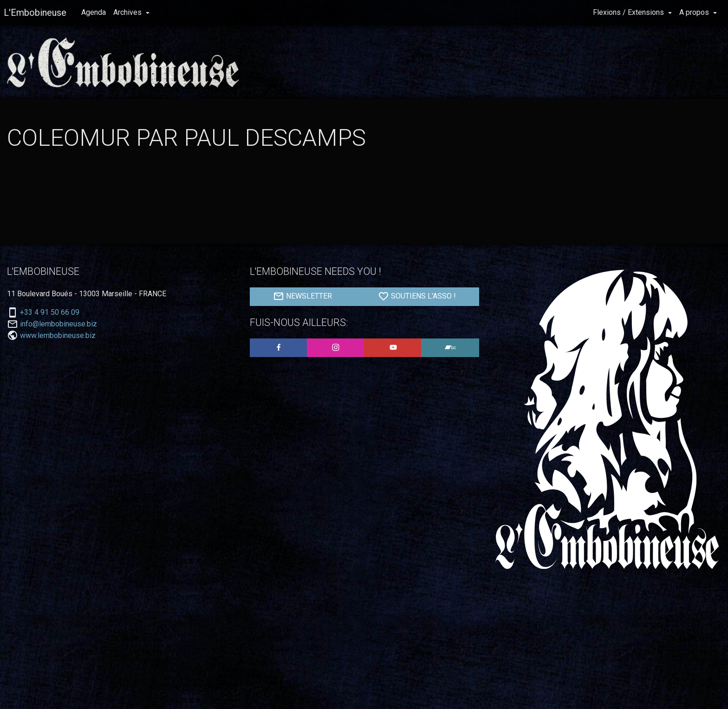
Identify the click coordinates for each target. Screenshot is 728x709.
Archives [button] (128, 12)
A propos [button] (695, 12)
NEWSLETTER (302, 296)
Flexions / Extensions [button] (629, 12)
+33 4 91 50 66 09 (50, 312)
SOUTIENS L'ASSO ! (417, 296)
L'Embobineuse (35, 13)
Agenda (94, 12)
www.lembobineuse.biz (58, 335)
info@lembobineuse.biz (58, 324)
